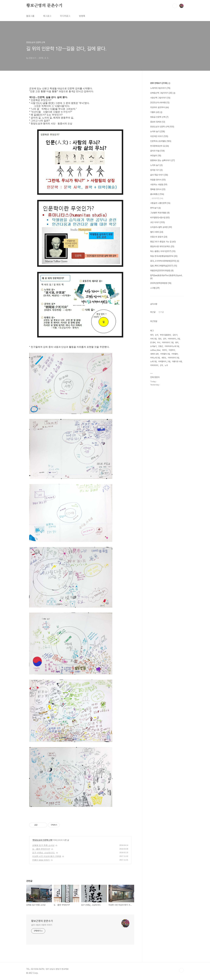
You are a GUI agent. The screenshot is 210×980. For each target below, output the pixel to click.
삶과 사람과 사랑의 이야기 (42, 925)
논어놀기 (153, 346)
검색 (175, 6)
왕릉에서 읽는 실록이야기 (163, 160)
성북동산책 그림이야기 (163, 93)
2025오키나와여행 (160, 103)
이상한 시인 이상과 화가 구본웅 (47, 856)
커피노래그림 (155, 358)
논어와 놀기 (158, 131)
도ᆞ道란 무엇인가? (41, 849)
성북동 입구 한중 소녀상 (43, 845)
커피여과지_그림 (174, 339)
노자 (166, 365)
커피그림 (153, 339)
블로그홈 (30, 16)
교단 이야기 (157, 222)
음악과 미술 (157, 151)
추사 (159, 343)
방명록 (82, 16)
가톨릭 (156, 112)
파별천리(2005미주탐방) (162, 271)
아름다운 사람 (177, 362)
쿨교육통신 (157, 194)
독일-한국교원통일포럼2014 (164, 256)
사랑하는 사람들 (159, 185)
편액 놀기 (155, 208)
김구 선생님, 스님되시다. (44, 853)
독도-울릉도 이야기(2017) (163, 251)
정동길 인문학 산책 (159, 117)
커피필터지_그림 (164, 362)
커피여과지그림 (173, 358)
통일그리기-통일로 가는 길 (163, 242)
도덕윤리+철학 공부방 (161, 227)
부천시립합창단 (165, 335)
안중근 (161, 346)
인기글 (161, 312)
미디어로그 (65, 16)
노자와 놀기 (156, 165)
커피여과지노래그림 (172, 346)
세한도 (164, 358)
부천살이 (156, 156)
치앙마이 (172, 350)
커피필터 (175, 354)
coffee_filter (155, 350)
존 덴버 (153, 343)
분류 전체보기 (160, 83)
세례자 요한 (154, 354)
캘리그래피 (157, 232)
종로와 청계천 (158, 122)
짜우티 (165, 350)
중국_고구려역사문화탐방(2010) (165, 261)
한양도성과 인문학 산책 (42, 840)
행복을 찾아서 (158, 189)
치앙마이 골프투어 (160, 107)
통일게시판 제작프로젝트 (162, 246)
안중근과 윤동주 (159, 237)
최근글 (153, 312)
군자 (161, 365)
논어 (157, 335)
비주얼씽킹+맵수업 (160, 218)
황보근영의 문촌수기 (44, 6)
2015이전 (157, 198)
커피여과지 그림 (168, 343)
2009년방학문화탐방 (161, 283)
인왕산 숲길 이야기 (41, 860)
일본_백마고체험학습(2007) (164, 266)
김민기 (175, 335)
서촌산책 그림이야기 (160, 98)
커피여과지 (154, 365)
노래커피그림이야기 (160, 88)
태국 (152, 335)
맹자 (177, 343)
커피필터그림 (165, 354)
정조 (160, 339)
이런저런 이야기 (159, 136)
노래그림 (153, 362)
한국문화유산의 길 (160, 146)
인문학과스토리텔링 (161, 141)
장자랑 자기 (156, 170)
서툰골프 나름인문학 (160, 203)
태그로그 (47, 16)
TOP (181, 970)
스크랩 (155, 288)
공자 (165, 339)
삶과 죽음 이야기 (159, 175)
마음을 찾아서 (158, 180)
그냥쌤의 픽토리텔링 (160, 213)
